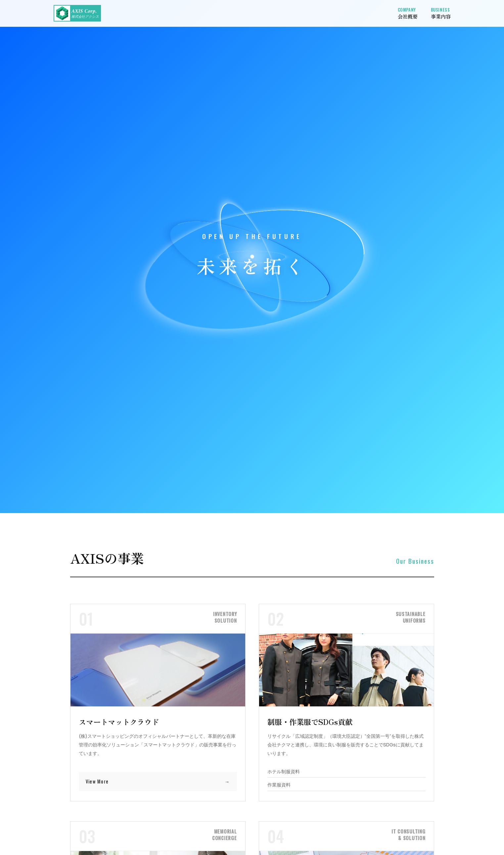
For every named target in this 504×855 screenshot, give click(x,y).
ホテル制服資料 (284, 772)
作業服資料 (279, 785)
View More (97, 781)
